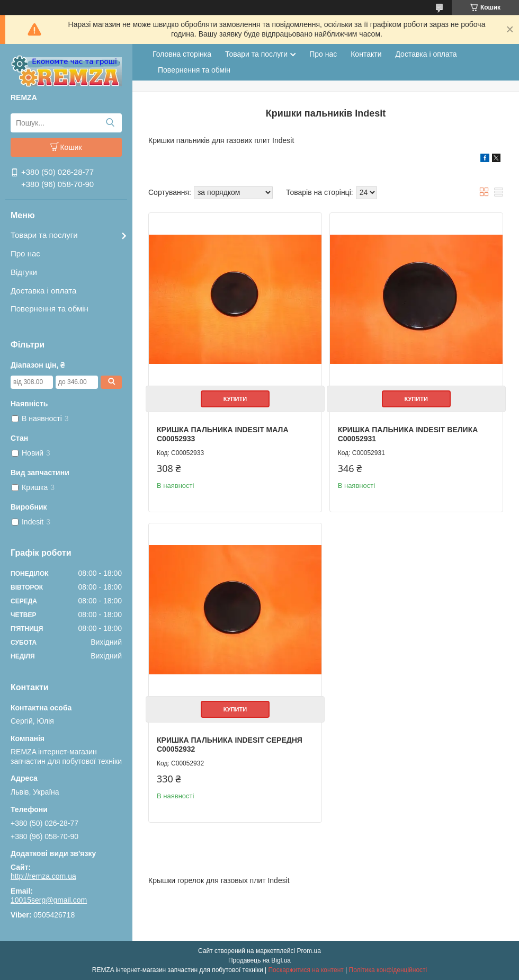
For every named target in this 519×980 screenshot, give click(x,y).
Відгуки (24, 272)
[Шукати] (110, 123)
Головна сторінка (182, 54)
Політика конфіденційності (388, 970)
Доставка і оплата (43, 291)
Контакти (366, 54)
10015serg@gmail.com (49, 900)
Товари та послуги (44, 235)
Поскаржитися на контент (306, 970)
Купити (235, 399)
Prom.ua (309, 951)
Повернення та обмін (50, 309)
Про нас (25, 253)
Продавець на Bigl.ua (259, 960)
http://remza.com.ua (43, 876)
